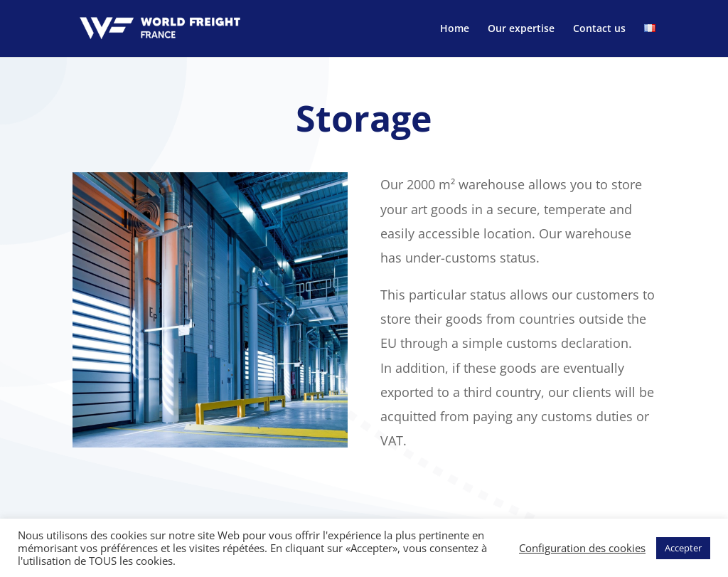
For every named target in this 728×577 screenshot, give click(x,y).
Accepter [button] (683, 548)
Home (455, 29)
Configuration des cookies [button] (582, 548)
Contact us (599, 29)
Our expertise (521, 29)
